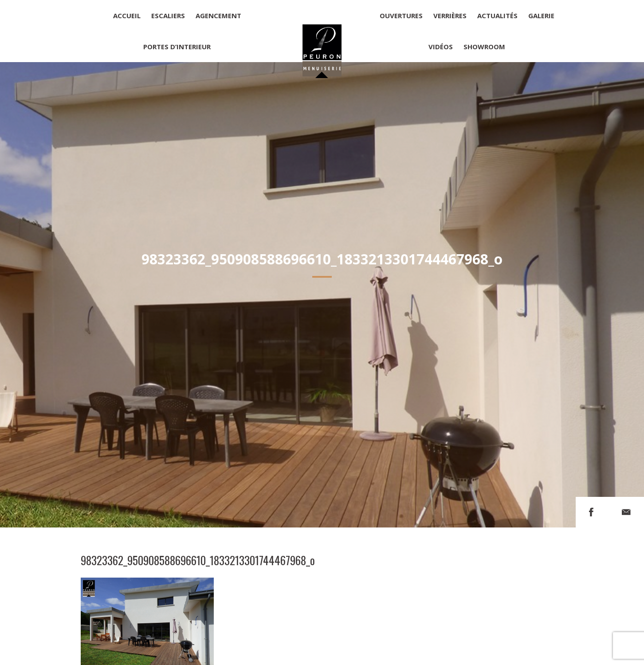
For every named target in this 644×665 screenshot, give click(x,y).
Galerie (541, 16)
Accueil (127, 16)
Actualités (497, 16)
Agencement (218, 16)
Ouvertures (401, 16)
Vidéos (441, 47)
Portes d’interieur (177, 47)
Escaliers (168, 16)
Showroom (484, 47)
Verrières (450, 16)
